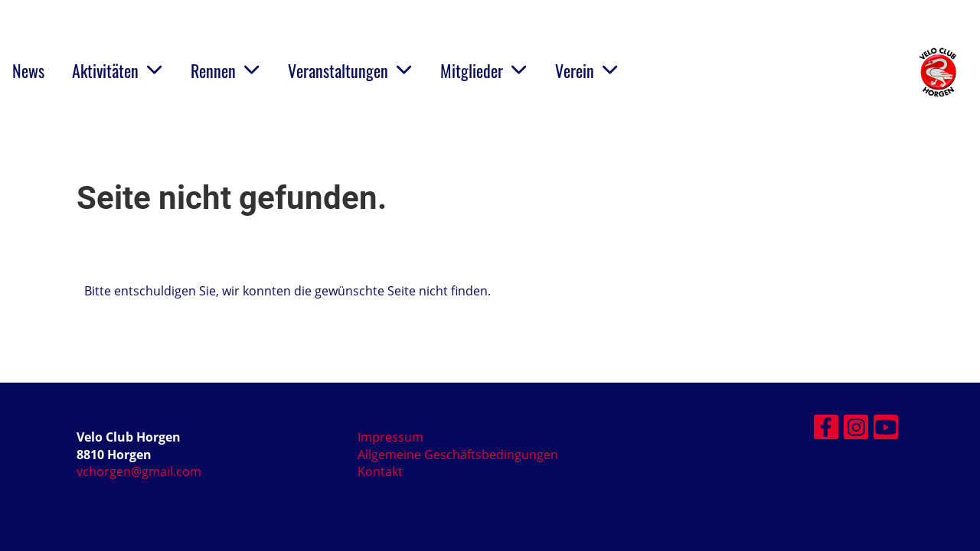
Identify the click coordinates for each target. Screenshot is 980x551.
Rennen (225, 70)
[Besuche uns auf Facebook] (826, 430)
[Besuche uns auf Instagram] (856, 430)
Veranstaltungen (350, 70)
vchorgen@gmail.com (139, 471)
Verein (587, 70)
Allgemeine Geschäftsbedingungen (458, 455)
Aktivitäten (118, 70)
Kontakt (380, 471)
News (28, 70)
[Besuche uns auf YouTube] (886, 430)
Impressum (390, 437)
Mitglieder (484, 70)
